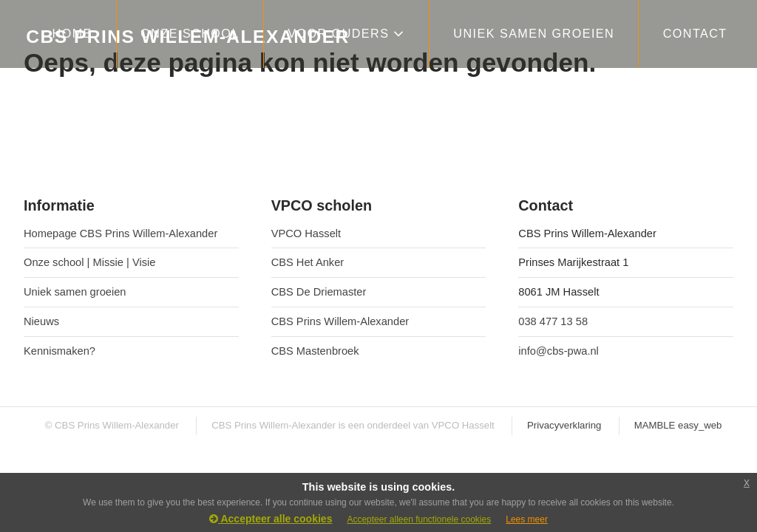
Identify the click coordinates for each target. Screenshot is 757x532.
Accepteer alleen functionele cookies (419, 519)
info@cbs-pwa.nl (559, 351)
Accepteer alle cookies (271, 519)
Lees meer (527, 519)
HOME (72, 33)
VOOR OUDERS (346, 34)
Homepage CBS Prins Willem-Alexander (120, 233)
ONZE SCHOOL (190, 33)
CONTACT (695, 33)
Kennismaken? (60, 351)
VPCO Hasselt (306, 233)
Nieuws (41, 321)
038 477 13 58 (553, 321)
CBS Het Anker (308, 262)
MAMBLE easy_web (678, 425)
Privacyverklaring (564, 425)
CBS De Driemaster (319, 292)
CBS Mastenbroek (315, 351)
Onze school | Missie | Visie (89, 262)
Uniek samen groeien (75, 292)
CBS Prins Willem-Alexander (340, 321)
